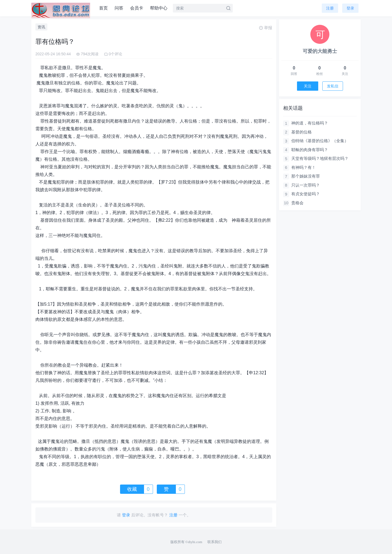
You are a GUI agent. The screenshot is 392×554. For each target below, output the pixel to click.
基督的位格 (301, 132)
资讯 (41, 27)
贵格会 (297, 203)
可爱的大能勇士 (320, 51)
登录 (350, 8)
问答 (119, 8)
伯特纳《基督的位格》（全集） (320, 141)
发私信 (333, 86)
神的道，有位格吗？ (310, 123)
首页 (103, 8)
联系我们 (215, 542)
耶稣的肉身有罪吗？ (310, 150)
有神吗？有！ (304, 167)
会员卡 (137, 8)
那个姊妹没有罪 (306, 176)
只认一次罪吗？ (306, 185)
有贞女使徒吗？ (306, 194)
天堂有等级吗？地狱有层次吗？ (320, 158)
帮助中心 (159, 8)
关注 (308, 86)
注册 (330, 8)
